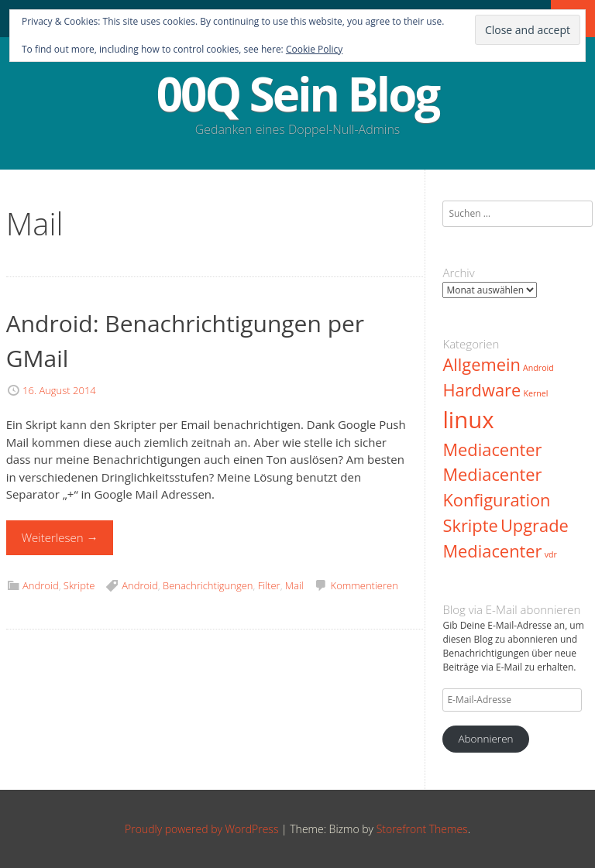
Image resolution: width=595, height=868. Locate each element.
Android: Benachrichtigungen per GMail (185, 341)
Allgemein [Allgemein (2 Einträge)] (481, 364)
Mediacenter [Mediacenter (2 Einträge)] (492, 449)
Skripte (79, 585)
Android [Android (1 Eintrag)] (538, 368)
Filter (269, 585)
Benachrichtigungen (208, 585)
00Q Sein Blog (297, 94)
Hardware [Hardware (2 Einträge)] (482, 390)
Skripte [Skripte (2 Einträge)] (470, 525)
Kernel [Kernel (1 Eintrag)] (535, 393)
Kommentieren (365, 585)
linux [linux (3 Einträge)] (468, 420)
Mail (294, 585)
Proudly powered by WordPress (201, 829)
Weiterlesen (60, 537)
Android (41, 585)
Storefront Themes (422, 829)
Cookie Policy (314, 49)
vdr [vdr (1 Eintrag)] (551, 554)
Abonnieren (485, 739)
